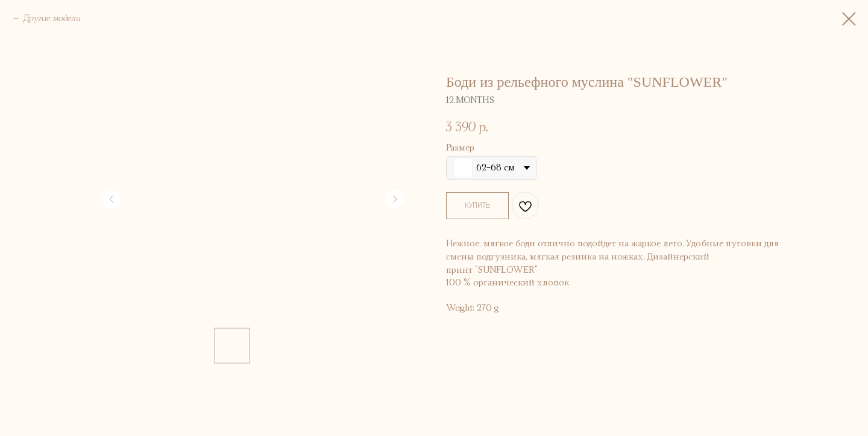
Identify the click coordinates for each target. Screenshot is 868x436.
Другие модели (52, 18)
